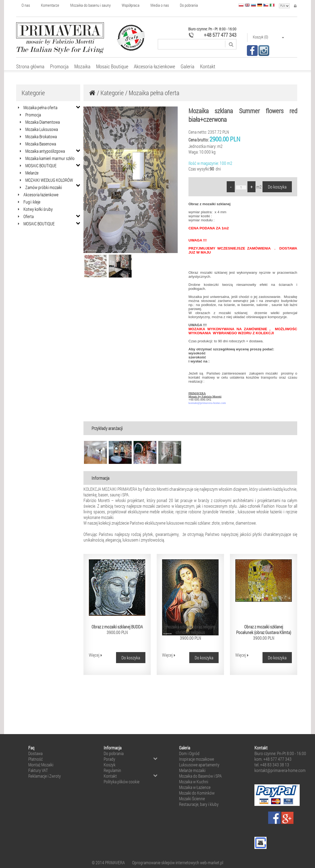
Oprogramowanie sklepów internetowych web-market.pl (178, 862)
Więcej (95, 655)
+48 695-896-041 (200, 400)
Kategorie (112, 93)
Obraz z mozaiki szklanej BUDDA (117, 627)
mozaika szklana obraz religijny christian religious (190, 629)
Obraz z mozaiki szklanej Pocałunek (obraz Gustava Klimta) (264, 629)
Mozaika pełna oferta (154, 93)
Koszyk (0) (269, 37)
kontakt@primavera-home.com (207, 403)
